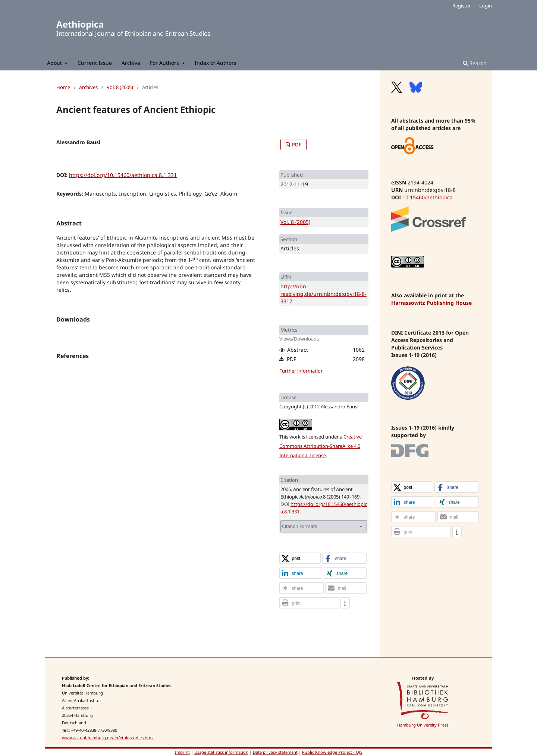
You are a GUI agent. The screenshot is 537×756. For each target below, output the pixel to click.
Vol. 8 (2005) (120, 87)
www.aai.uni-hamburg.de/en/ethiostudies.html (108, 738)
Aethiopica (80, 24)
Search (475, 63)
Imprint (182, 752)
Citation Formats (299, 526)
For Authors (165, 63)
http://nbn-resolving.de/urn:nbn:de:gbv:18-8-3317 (324, 294)
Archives (88, 87)
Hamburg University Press (423, 725)
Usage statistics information (221, 752)
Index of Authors (216, 63)
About (55, 63)
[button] (300, 559)
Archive (131, 63)
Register (461, 6)
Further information (302, 371)
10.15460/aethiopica (428, 197)
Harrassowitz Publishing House (431, 303)
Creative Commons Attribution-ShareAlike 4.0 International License (321, 446)
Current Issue (95, 63)
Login (486, 6)
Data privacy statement (275, 752)
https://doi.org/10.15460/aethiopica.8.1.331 (123, 175)
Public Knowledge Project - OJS (332, 752)
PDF (296, 145)
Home (63, 87)
